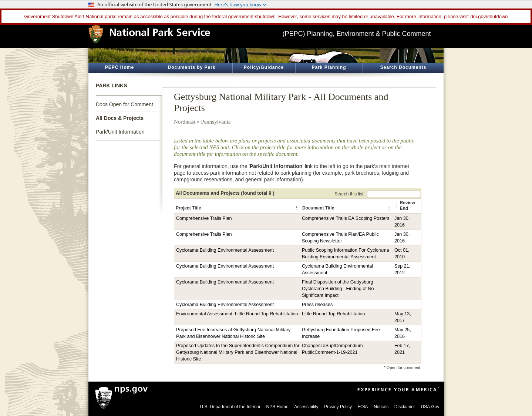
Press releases (317, 305)
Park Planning (329, 67)
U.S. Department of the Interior (230, 407)
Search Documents (403, 67)
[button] (297, 208)
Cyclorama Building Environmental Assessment (225, 250)
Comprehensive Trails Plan (204, 218)
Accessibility (306, 407)
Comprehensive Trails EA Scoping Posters (346, 218)
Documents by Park (191, 67)
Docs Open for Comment (124, 104)
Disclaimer (405, 407)
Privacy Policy (338, 407)
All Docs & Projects (120, 118)
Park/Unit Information (120, 132)
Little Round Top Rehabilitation (334, 314)
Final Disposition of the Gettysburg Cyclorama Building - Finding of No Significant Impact (338, 289)
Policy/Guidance (264, 67)
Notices (381, 407)
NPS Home (277, 407)
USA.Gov (430, 407)
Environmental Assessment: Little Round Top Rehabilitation (237, 314)
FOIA (363, 407)
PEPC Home (119, 67)
